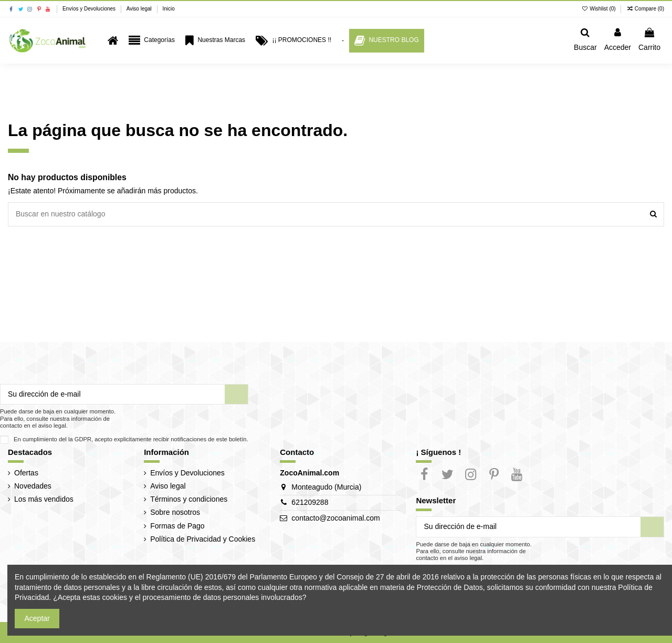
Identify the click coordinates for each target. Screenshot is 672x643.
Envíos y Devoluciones (90, 9)
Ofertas (26, 473)
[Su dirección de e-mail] (113, 395)
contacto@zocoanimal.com (335, 518)
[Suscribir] (236, 395)
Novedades (33, 486)
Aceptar (37, 618)
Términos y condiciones (189, 499)
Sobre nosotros (175, 512)
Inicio (168, 9)
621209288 (310, 502)
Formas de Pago (177, 526)
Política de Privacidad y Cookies (203, 539)
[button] (152, 41)
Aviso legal (140, 9)
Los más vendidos (44, 499)
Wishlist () (600, 9)
